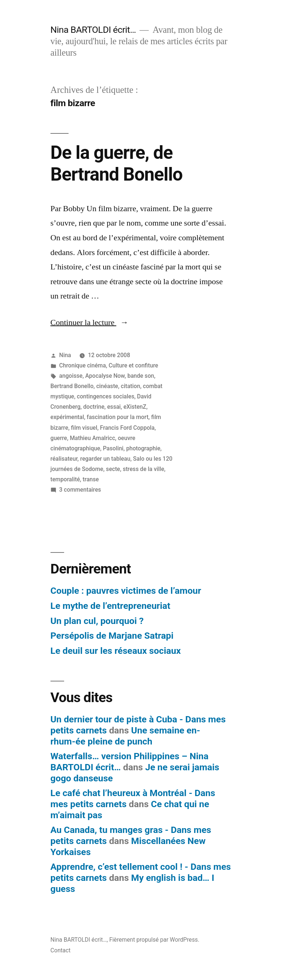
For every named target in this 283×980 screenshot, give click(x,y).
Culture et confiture (133, 365)
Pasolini (113, 448)
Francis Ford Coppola (127, 428)
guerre (59, 438)
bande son (141, 376)
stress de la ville (143, 469)
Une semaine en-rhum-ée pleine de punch (125, 736)
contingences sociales (106, 396)
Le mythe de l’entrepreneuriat (110, 606)
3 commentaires (80, 490)
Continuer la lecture (90, 322)
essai (114, 407)
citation (131, 386)
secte (113, 469)
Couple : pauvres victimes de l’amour (126, 591)
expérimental (67, 417)
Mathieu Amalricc (92, 438)
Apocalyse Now (105, 376)
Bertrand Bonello (72, 386)
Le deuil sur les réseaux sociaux (116, 651)
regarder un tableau (105, 459)
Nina (65, 355)
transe (91, 479)
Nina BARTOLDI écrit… (93, 30)
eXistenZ (135, 407)
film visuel (84, 428)
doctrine (94, 407)
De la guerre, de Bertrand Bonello (116, 163)
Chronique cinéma (83, 365)
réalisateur (64, 459)
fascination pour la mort (118, 417)
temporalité (65, 479)
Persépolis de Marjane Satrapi (112, 636)
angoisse (71, 376)
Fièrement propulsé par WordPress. (154, 940)
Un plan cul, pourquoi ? (97, 621)
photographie (143, 448)
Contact (61, 950)
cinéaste (107, 386)
